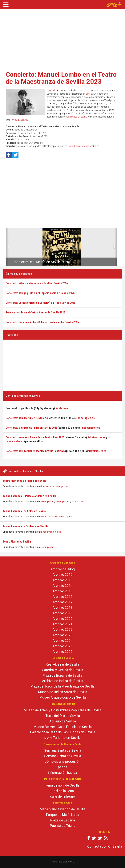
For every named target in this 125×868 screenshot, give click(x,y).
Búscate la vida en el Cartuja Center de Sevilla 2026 (35, 312)
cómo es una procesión (63, 761)
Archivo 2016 (62, 597)
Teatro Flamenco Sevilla (17, 542)
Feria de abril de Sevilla (62, 785)
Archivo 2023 (62, 635)
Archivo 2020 (62, 619)
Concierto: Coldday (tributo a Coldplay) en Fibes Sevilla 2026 (40, 303)
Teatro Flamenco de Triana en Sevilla (24, 481)
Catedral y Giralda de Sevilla (62, 670)
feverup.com (61, 486)
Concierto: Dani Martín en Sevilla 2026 (41, 262)
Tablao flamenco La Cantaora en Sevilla (26, 526)
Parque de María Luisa (63, 815)
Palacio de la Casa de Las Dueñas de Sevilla (63, 732)
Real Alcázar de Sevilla (62, 664)
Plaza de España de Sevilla (62, 675)
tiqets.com (46, 486)
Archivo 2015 (62, 591)
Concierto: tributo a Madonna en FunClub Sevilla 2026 (37, 283)
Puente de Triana (63, 826)
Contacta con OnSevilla (105, 846)
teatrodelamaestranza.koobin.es (84, 146)
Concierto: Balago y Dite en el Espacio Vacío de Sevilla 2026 (40, 293)
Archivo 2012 (62, 575)
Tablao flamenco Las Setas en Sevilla (24, 511)
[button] (7, 247)
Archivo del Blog (63, 569)
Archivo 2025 (62, 646)
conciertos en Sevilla (77, 117)
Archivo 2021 (62, 624)
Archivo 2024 (62, 641)
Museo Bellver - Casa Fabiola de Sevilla (63, 727)
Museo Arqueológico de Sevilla (63, 697)
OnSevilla (51, 91)
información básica (62, 773)
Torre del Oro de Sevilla (63, 716)
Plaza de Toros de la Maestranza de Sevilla (63, 686)
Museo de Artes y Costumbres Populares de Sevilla (62, 710)
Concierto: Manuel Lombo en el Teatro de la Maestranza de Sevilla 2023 (61, 78)
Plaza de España (63, 820)
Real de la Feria (63, 791)
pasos (63, 767)
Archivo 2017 (62, 602)
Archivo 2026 (62, 652)
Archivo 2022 (62, 629)
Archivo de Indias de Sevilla (63, 681)
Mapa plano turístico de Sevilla (63, 809)
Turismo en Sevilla (67, 738)
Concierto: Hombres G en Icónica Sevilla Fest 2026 (35, 437)
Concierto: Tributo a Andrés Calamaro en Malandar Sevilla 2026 (42, 322)
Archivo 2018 (62, 608)
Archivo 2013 (62, 580)
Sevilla (89, 94)
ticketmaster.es (91, 428)
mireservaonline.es (51, 532)
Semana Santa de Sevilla (63, 750)
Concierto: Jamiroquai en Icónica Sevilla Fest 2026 (35, 451)
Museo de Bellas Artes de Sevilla (63, 692)
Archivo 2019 (62, 613)
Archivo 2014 (62, 586)
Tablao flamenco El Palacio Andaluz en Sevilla (29, 496)
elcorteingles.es (49, 517)
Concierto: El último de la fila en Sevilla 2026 (31, 428)
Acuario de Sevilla (63, 721)
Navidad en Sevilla (20, 120)
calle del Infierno (62, 796)
